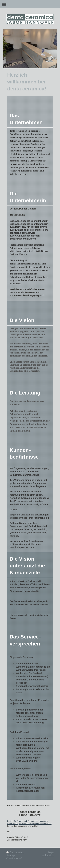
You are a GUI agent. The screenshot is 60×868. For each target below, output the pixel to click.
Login (51, 852)
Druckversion (15, 852)
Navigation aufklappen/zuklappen (30, 4)
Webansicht (48, 855)
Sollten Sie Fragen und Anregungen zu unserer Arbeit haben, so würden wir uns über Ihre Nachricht (29, 822)
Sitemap (10, 855)
